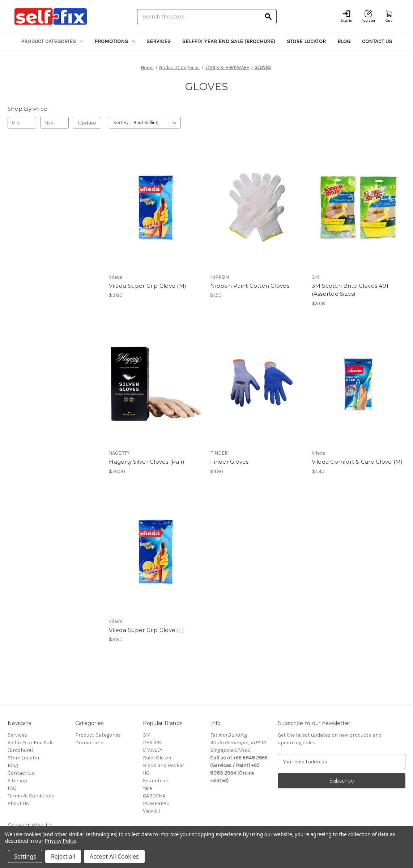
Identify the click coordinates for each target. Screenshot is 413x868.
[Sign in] (346, 16)
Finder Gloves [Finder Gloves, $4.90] (229, 462)
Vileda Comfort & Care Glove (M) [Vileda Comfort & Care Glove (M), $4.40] (357, 462)
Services (159, 41)
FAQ (12, 788)
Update (87, 123)
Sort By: (121, 123)
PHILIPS (152, 743)
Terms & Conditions (31, 796)
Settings (25, 856)
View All (151, 811)
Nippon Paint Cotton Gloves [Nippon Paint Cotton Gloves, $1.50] (250, 286)
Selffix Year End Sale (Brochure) (229, 41)
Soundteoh (156, 781)
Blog (344, 41)
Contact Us (377, 41)
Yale (147, 788)
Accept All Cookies (114, 856)
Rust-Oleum (157, 758)
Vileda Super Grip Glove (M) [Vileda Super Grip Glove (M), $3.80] (148, 286)
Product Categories (52, 41)
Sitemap (17, 781)
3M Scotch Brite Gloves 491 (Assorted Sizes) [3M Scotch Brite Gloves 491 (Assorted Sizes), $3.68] (350, 290)
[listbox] (156, 123)
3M (147, 735)
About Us (18, 803)
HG (146, 773)
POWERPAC (156, 803)
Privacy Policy (61, 841)
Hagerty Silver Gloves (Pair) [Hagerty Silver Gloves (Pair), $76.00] (147, 462)
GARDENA (154, 796)
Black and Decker (163, 765)
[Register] (368, 16)
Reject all (63, 856)
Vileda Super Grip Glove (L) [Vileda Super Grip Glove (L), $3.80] (146, 630)
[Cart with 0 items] (389, 16)
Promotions (115, 41)
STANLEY (153, 750)
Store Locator (306, 41)
